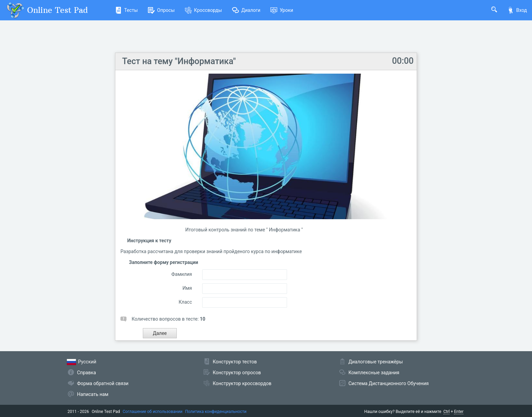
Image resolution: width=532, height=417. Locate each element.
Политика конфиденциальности (216, 412)
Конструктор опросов (237, 373)
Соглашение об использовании (153, 412)
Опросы (161, 10)
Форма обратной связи (103, 383)
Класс (185, 302)
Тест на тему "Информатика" (179, 61)
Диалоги (246, 10)
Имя (187, 288)
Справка (87, 373)
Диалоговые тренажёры (376, 362)
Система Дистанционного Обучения (388, 383)
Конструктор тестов (235, 362)
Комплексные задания (374, 373)
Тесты (126, 10)
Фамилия (182, 274)
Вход (517, 10)
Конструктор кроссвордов (242, 383)
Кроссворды (203, 10)
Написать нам (93, 394)
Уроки (282, 10)
